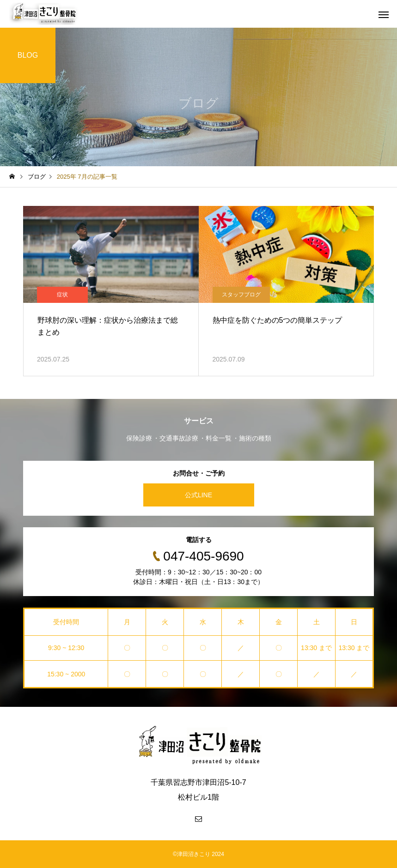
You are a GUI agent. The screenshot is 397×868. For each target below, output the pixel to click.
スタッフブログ (241, 295)
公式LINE (198, 495)
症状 (62, 295)
